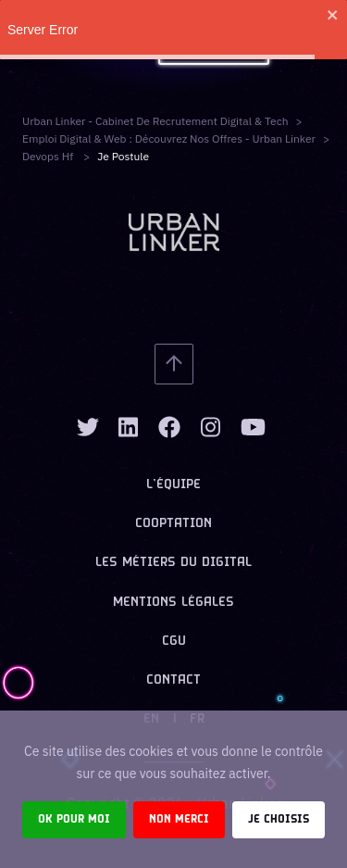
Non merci (179, 819)
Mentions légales (173, 603)
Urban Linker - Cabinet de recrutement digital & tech (155, 121)
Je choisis (279, 819)
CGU (174, 642)
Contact (173, 680)
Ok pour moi (74, 819)
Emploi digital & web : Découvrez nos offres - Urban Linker (169, 138)
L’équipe (173, 485)
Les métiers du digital (173, 563)
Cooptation (173, 524)
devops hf (49, 156)
